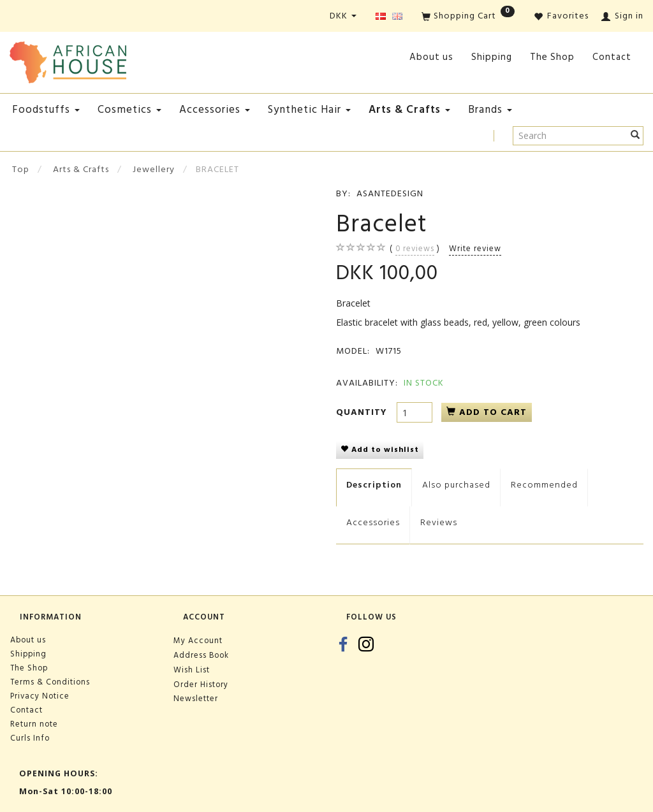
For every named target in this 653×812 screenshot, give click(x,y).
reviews (415, 249)
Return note (34, 724)
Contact (612, 57)
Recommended (544, 485)
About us (431, 57)
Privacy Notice (40, 696)
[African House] (68, 60)
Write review (475, 249)
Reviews (439, 522)
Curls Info (30, 738)
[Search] (635, 136)
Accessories (373, 522)
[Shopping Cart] (468, 17)
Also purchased (456, 485)
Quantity (363, 412)
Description (374, 485)
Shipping (492, 57)
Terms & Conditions (50, 682)
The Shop (552, 57)
